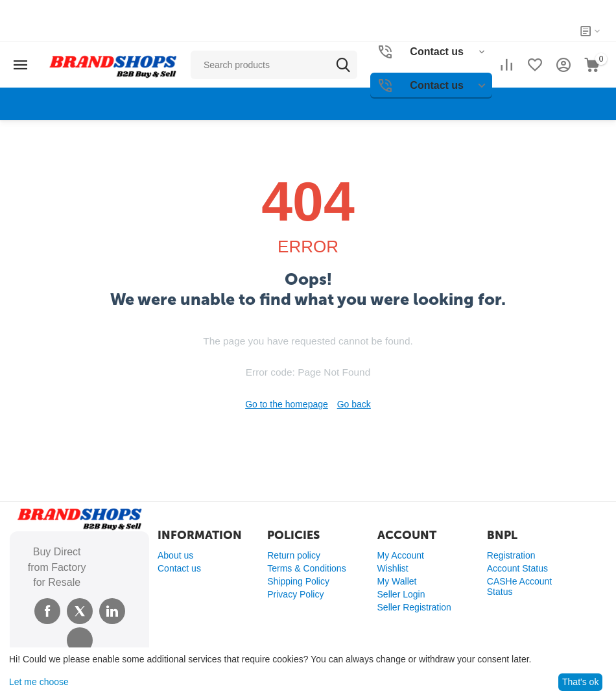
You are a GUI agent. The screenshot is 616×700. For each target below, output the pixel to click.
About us (175, 555)
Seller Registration (414, 607)
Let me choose (39, 682)
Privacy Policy (295, 594)
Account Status (517, 568)
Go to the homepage (287, 404)
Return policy (294, 555)
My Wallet (397, 581)
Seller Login (401, 594)
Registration (511, 555)
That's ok (580, 682)
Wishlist (393, 568)
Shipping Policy (298, 581)
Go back (354, 404)
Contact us (179, 568)
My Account (401, 555)
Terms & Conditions (306, 568)
